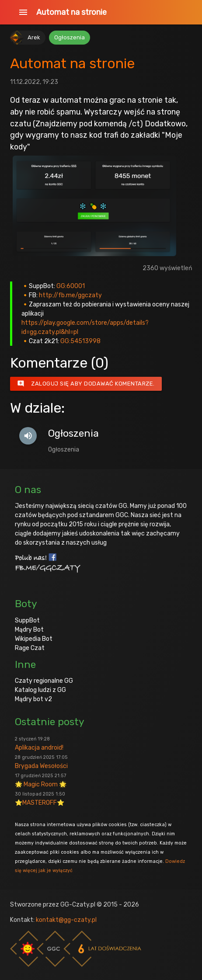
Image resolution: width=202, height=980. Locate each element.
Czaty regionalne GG (44, 681)
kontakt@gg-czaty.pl (66, 920)
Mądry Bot (29, 630)
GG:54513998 (80, 341)
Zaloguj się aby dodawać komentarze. (86, 384)
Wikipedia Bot (34, 639)
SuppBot (27, 620)
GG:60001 (71, 286)
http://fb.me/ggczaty (70, 295)
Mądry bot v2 (33, 699)
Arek (34, 37)
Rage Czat (30, 648)
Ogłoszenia (70, 37)
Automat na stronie (71, 12)
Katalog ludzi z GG (40, 690)
